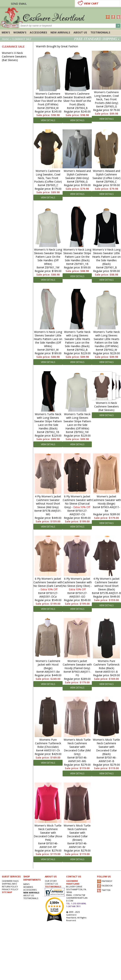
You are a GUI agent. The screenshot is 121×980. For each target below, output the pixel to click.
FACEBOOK (105, 886)
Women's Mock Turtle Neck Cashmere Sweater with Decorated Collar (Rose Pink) (48, 833)
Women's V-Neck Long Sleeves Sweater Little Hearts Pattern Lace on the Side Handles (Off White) (48, 339)
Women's (20, 32)
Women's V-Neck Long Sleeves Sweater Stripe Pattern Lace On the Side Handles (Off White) (48, 257)
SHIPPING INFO (9, 884)
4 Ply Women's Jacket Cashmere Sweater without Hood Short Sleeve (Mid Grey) (48, 502)
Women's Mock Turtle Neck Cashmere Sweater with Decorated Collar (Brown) (77, 833)
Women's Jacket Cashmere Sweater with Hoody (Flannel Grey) (77, 665)
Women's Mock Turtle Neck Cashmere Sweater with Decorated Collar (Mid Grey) (77, 747)
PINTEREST (105, 881)
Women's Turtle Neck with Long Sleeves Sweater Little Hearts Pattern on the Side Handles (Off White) (106, 339)
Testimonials (100, 32)
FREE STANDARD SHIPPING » (97, 39)
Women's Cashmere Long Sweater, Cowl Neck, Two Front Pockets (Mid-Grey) (106, 97)
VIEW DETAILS (48, 120)
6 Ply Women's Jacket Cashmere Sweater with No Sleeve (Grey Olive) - (77, 584)
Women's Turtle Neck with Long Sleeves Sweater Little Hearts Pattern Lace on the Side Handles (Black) (77, 339)
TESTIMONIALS (53, 887)
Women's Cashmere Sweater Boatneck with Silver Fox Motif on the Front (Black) (77, 99)
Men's (6, 32)
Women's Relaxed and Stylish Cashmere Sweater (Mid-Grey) (77, 174)
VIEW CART (91, 3)
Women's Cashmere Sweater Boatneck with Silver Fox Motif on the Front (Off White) (48, 99)
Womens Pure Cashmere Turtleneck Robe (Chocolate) (48, 743)
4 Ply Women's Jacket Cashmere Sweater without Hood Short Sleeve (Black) (106, 584)
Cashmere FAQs (10, 881)
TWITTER (104, 890)
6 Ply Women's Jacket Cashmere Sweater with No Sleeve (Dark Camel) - (48, 584)
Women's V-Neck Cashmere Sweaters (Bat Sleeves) (14, 56)
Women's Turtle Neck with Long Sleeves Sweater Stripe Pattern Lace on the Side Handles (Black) (48, 421)
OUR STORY (51, 881)
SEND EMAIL (19, 4)
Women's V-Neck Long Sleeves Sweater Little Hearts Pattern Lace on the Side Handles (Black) (106, 257)
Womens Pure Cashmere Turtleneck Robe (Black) (106, 665)
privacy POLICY (10, 889)
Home (5, 39)
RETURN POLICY (10, 887)
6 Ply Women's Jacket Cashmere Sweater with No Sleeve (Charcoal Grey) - (77, 502)
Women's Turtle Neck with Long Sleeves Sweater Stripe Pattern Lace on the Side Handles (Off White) (77, 421)
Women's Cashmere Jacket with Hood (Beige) (48, 665)
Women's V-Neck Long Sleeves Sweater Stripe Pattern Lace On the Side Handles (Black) (77, 255)
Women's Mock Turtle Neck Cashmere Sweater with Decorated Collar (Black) (106, 747)
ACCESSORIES (38, 32)
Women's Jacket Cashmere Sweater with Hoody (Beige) (106, 500)
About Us (80, 32)
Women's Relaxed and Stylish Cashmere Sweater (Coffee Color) (106, 174)
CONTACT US (51, 884)
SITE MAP (7, 892)
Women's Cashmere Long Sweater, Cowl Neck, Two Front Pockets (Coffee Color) (48, 176)
